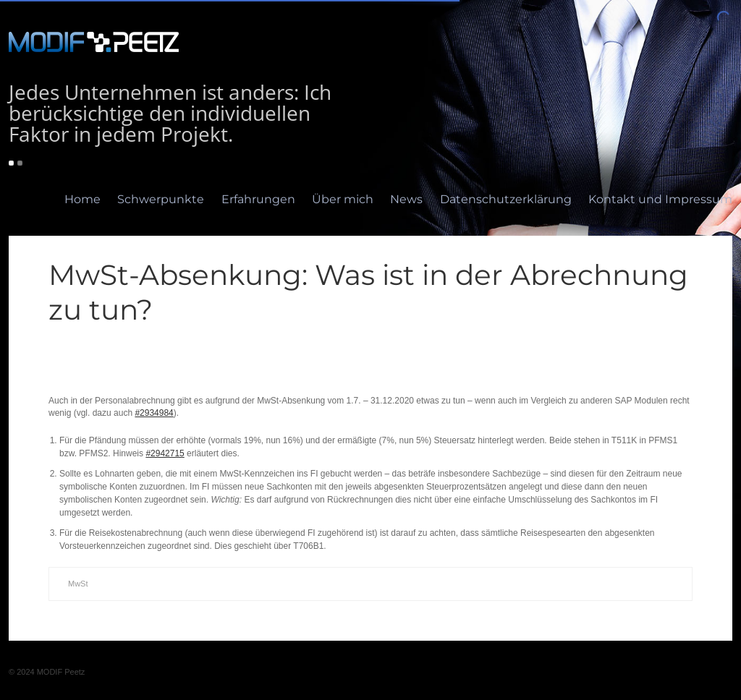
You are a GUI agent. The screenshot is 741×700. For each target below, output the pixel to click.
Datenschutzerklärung (506, 199)
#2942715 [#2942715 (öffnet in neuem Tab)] (165, 453)
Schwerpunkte (161, 199)
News (406, 199)
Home (82, 199)
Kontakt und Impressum (660, 199)
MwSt (78, 584)
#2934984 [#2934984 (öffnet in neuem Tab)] (154, 413)
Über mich (343, 199)
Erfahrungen (258, 199)
